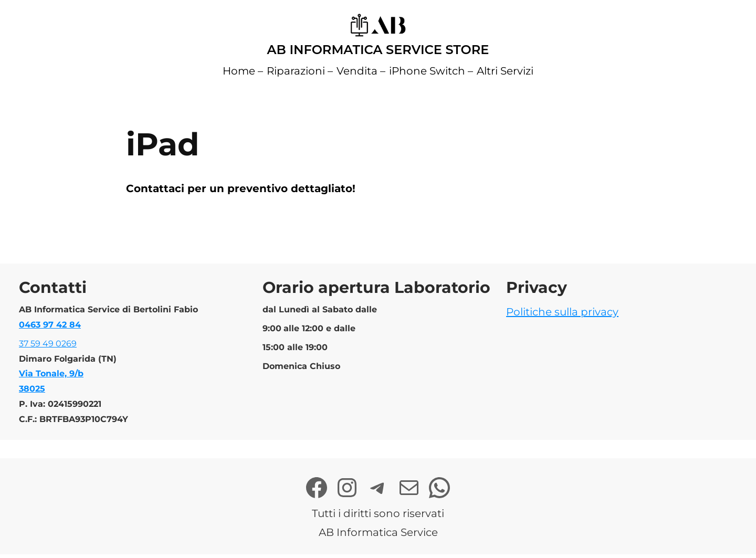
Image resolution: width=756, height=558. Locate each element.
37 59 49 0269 (48, 344)
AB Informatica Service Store (378, 50)
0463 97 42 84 (50, 325)
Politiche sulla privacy (562, 312)
